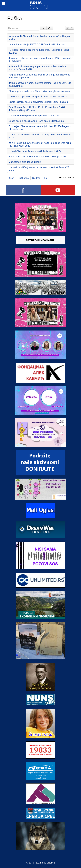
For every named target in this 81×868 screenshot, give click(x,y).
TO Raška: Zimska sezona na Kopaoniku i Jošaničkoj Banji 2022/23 (39, 51)
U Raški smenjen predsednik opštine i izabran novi (34, 116)
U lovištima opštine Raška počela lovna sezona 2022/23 (38, 97)
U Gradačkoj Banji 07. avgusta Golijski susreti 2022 (35, 151)
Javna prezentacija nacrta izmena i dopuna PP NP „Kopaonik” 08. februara (40, 60)
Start (12, 178)
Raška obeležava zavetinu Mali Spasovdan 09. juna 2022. (38, 156)
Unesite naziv (7, 26)
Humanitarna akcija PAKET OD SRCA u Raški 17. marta (37, 44)
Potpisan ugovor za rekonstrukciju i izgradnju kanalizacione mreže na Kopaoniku (39, 76)
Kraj (46, 178)
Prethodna (23, 178)
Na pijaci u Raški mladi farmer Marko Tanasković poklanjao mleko (39, 38)
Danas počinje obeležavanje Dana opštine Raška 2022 (37, 121)
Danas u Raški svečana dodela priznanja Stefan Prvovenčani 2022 (40, 136)
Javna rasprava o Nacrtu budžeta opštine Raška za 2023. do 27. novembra (40, 84)
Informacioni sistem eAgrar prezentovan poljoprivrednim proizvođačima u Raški (38, 68)
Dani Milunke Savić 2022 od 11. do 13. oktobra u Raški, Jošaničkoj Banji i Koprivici (37, 109)
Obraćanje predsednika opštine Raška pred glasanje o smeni (39, 91)
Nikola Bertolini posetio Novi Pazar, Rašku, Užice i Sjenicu (38, 102)
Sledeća (36, 178)
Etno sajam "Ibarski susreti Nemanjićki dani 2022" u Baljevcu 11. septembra (40, 128)
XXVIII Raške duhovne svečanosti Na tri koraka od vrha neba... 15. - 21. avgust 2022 (41, 144)
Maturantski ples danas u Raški (25, 162)
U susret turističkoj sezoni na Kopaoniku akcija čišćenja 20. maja (39, 169)
